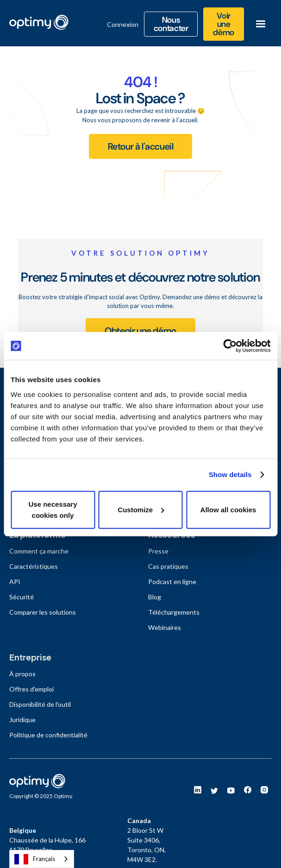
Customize (141, 509)
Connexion (123, 24)
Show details (230, 475)
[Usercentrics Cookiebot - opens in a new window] (230, 346)
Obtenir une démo (140, 331)
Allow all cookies (228, 509)
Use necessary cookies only (53, 509)
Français (35, 859)
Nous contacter (171, 24)
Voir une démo (224, 24)
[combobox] (42, 859)
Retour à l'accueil (141, 146)
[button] (261, 24)
